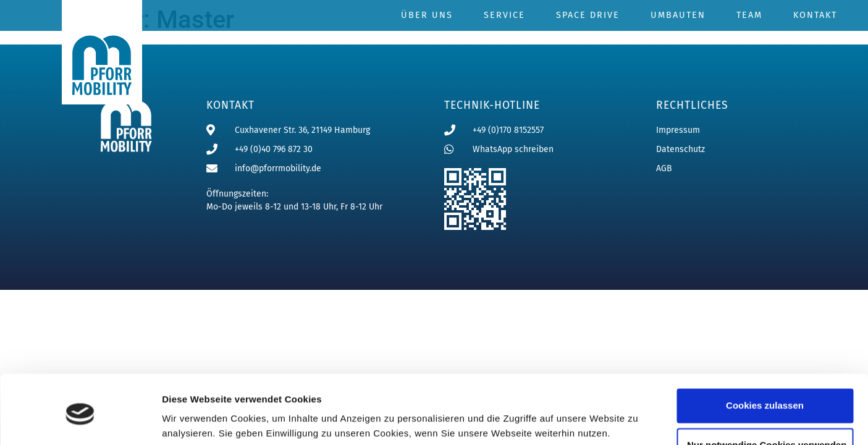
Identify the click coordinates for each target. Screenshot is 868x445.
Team (749, 15)
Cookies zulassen (765, 359)
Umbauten (678, 15)
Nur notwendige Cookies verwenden (767, 398)
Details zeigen (193, 421)
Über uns (427, 15)
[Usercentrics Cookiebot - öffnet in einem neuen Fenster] (80, 421)
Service (504, 15)
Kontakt (815, 15)
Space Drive (588, 15)
